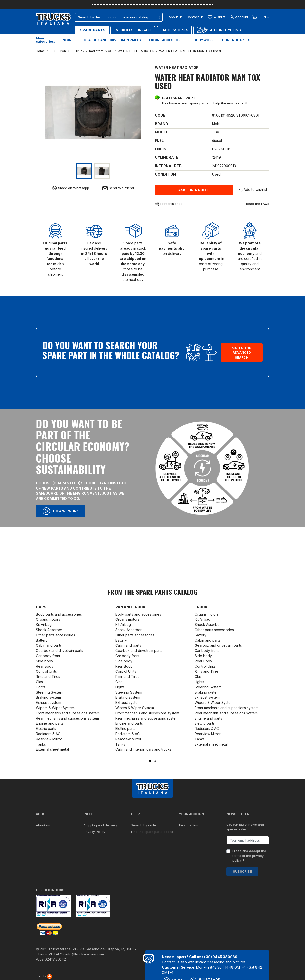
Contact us (195, 17)
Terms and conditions (100, 838)
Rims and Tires (48, 677)
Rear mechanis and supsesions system (67, 718)
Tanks (41, 744)
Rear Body (45, 666)
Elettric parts (46, 729)
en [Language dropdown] (265, 17)
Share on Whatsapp (70, 188)
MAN (216, 124)
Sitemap (90, 862)
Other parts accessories (56, 635)
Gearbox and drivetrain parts (112, 40)
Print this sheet (169, 204)
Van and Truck (130, 607)
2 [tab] (155, 761)
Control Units (46, 671)
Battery (42, 640)
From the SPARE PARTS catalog (152, 593)
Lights (41, 687)
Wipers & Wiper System (55, 708)
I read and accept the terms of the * (249, 856)
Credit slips (187, 838)
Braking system (48, 697)
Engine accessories (167, 40)
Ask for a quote (194, 190)
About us (176, 17)
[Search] (119, 17)
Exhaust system (49, 703)
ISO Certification (49, 832)
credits (44, 976)
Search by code (144, 825)
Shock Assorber (49, 630)
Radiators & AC (48, 734)
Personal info (189, 825)
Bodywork (204, 40)
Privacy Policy (94, 832)
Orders (184, 832)
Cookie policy (94, 845)
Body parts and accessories (59, 614)
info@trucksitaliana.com (85, 954)
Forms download (144, 838)
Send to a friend (118, 188)
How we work (61, 511)
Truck (201, 607)
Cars (41, 607)
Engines (68, 40)
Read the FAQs (258, 204)
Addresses (187, 845)
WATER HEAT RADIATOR (177, 67)
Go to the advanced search (242, 352)
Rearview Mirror (49, 739)
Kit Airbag (44, 625)
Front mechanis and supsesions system (68, 713)
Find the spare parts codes (152, 832)
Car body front (48, 656)
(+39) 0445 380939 (220, 957)
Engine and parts (50, 723)
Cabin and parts (49, 645)
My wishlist (187, 851)
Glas (39, 682)
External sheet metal (52, 749)
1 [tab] (150, 761)
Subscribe (242, 871)
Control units (236, 40)
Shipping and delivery (100, 825)
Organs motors (48, 619)
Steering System (49, 692)
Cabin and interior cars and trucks (143, 749)
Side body (45, 661)
